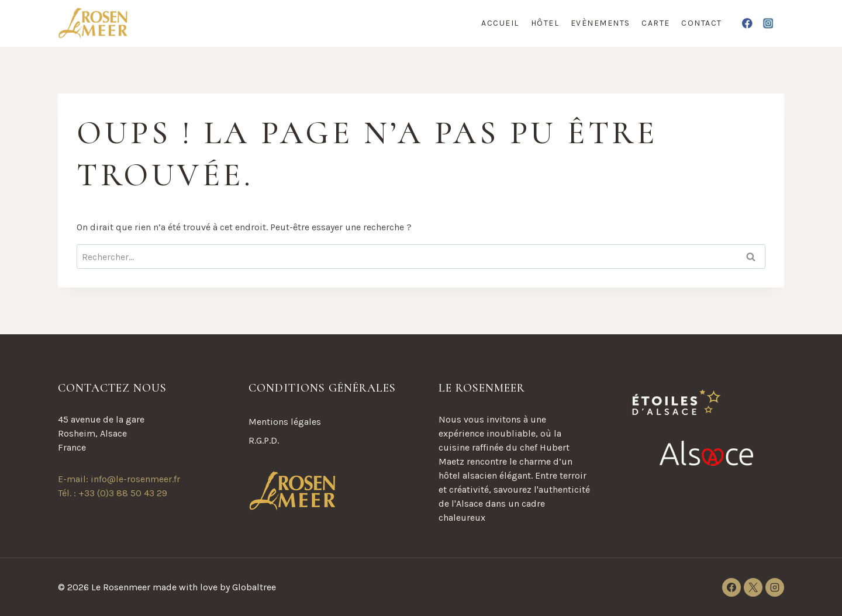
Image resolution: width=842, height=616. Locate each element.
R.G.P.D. (264, 440)
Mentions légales (285, 422)
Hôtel (545, 23)
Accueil (500, 23)
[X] (753, 587)
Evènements (601, 23)
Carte (656, 23)
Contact (702, 23)
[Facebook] (748, 23)
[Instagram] (768, 23)
